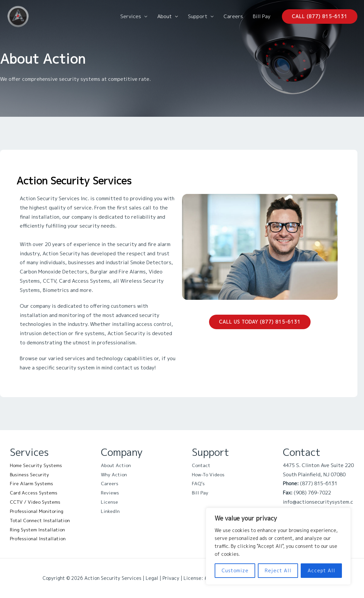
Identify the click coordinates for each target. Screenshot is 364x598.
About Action (117, 465)
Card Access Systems (35, 493)
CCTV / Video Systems (37, 502)
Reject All (278, 570)
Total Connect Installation (42, 520)
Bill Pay (262, 16)
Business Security (31, 474)
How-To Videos (210, 474)
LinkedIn (111, 511)
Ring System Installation (39, 530)
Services (131, 16)
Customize (235, 570)
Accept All (321, 570)
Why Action (114, 474)
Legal (152, 578)
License (110, 502)
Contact (202, 465)
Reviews (111, 493)
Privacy (171, 578)
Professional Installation (40, 538)
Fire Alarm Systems (33, 483)
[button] (320, 16)
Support (198, 16)
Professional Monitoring (39, 511)
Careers (233, 16)
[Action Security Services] (18, 16)
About (165, 16)
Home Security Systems (38, 465)
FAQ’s (199, 483)
